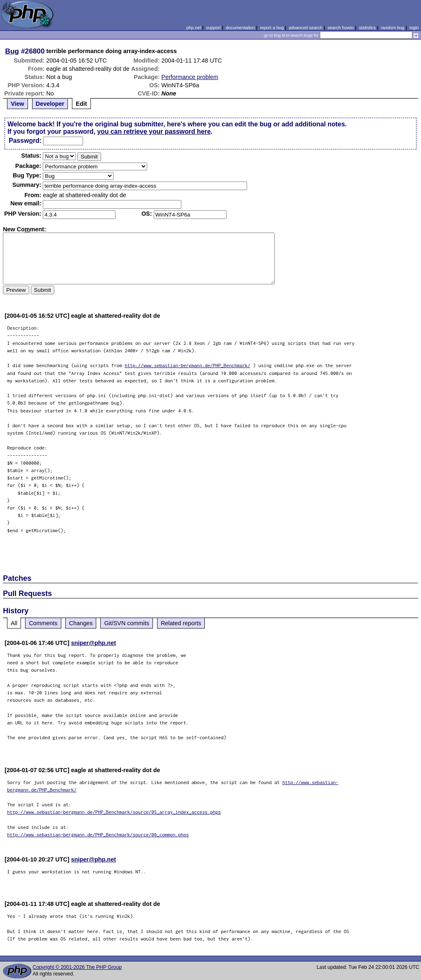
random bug (393, 28)
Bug (12, 51)
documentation (240, 28)
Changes (81, 623)
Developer (50, 104)
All (14, 623)
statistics (367, 28)
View (17, 104)
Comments (43, 623)
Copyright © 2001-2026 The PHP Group (77, 967)
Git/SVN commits (127, 623)
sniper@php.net (94, 643)
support (213, 28)
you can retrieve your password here (154, 132)
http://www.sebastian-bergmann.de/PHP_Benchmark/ (187, 365)
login (414, 28)
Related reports (181, 623)
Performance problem (190, 77)
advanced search (305, 28)
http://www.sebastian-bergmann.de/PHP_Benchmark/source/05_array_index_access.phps (114, 812)
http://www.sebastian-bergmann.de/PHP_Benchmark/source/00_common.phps (98, 835)
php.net (194, 28)
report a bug (272, 28)
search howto (340, 28)
